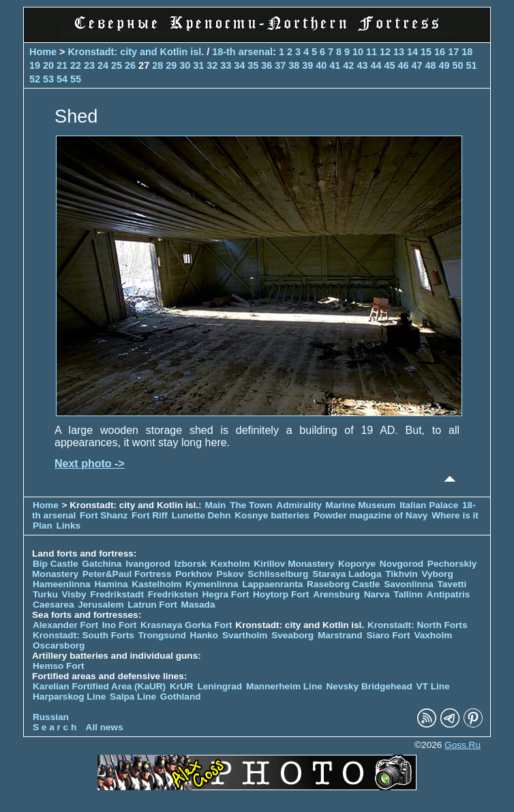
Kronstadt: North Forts (418, 625)
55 (76, 79)
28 (157, 65)
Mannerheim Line (284, 686)
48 (430, 65)
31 (198, 65)
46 (403, 65)
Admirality (299, 505)
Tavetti (452, 584)
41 (335, 65)
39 (307, 65)
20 (48, 65)
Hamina (111, 584)
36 (267, 65)
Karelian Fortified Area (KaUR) (99, 686)
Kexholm (230, 564)
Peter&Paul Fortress (127, 574)
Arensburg (336, 594)
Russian (51, 717)
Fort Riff (150, 515)
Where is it (455, 515)
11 (372, 52)
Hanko (205, 635)
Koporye (357, 564)
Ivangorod (148, 564)
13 (399, 52)
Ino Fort (120, 625)
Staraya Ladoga (347, 574)
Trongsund (162, 635)
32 (212, 65)
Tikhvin (401, 574)
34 (239, 65)
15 (426, 52)
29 (171, 65)
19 (35, 65)
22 (76, 65)
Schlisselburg (278, 574)
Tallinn (408, 594)
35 (253, 65)
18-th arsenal (242, 52)
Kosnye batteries (272, 515)
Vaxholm (433, 635)
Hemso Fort (59, 666)
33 (226, 65)
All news (105, 727)
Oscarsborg (59, 645)
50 (457, 65)
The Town (251, 505)
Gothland (181, 697)
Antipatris (448, 594)
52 (35, 79)
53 (48, 79)
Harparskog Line (69, 697)
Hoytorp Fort (281, 594)
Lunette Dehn (201, 515)
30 (185, 65)
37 (280, 65)
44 (376, 65)
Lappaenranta (272, 584)
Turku (45, 594)
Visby (74, 594)
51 (472, 65)
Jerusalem (101, 605)
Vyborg (437, 574)
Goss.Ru (463, 745)
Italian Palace (430, 505)
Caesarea (53, 605)
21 (62, 65)
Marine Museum (361, 505)
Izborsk (191, 564)
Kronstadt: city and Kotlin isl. (136, 52)
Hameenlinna (62, 584)
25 (117, 65)
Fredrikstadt (117, 594)
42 (348, 65)
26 (130, 65)
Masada (198, 605)
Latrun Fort (152, 605)
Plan (43, 526)
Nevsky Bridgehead (369, 686)
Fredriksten (173, 594)
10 (358, 52)
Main (215, 505)
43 (362, 65)
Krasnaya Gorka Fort (186, 625)
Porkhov (194, 574)
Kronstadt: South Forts (84, 635)
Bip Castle (55, 564)
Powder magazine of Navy (371, 515)
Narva (377, 594)
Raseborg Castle (343, 584)
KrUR (182, 686)
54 (62, 79)
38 (294, 65)
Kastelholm (156, 584)
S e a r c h (55, 727)
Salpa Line (133, 697)
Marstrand (340, 635)
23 (89, 65)
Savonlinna (409, 584)
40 (321, 65)
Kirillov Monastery (294, 564)
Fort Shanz (104, 515)
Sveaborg (292, 635)
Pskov (230, 574)
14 (412, 52)
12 (385, 52)
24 (103, 65)
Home (43, 52)
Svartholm (245, 635)
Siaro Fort (388, 635)
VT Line (433, 686)
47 (417, 65)
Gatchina (102, 564)
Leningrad (220, 686)
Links (69, 526)
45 (389, 65)
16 (440, 52)
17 (453, 52)
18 (467, 52)
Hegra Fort (226, 594)
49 (444, 65)
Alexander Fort (65, 625)
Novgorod (402, 564)
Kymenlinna (212, 584)
